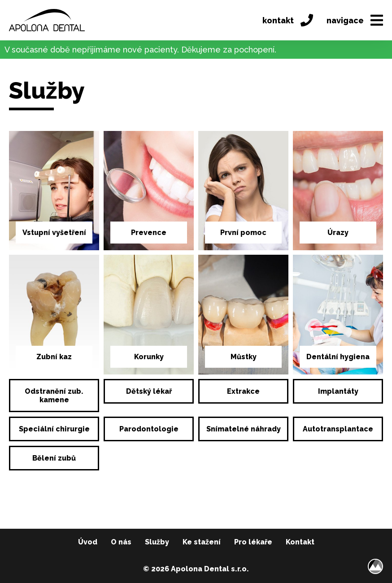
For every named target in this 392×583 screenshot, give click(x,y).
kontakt (288, 20)
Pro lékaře (253, 542)
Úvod (88, 542)
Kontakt (300, 542)
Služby (157, 542)
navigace (355, 20)
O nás (121, 542)
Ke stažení (202, 542)
